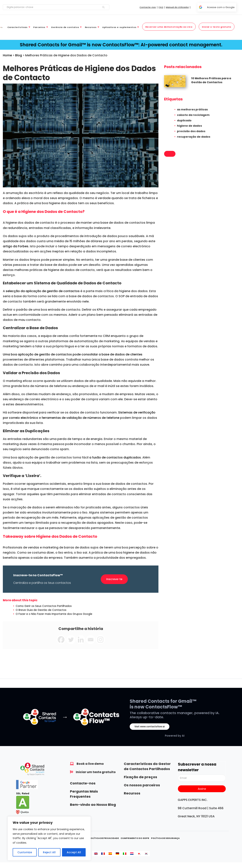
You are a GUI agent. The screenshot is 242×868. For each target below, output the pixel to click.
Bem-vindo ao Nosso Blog (93, 805)
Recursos (132, 793)
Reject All (49, 852)
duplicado (184, 120)
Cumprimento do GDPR (135, 838)
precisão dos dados (191, 131)
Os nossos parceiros (142, 785)
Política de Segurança (165, 838)
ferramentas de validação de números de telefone (80, 418)
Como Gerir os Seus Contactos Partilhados (44, 606)
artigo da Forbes (16, 246)
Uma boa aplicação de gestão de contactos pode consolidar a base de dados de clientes (73, 354)
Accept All (74, 852)
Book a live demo (90, 764)
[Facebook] (61, 640)
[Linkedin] (81, 640)
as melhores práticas (192, 109)
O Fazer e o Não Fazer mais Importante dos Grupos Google (54, 614)
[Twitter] (71, 640)
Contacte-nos (83, 783)
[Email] (91, 640)
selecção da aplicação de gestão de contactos (43, 291)
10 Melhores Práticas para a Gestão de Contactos (211, 80)
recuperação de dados (194, 137)
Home (7, 55)
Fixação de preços (140, 777)
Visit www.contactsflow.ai (150, 726)
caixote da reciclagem (193, 115)
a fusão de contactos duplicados (115, 457)
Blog (19, 55)
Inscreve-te (114, 579)
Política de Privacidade (104, 838)
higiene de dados (189, 126)
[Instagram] (100, 640)
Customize (25, 852)
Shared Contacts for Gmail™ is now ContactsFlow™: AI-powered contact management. (121, 45)
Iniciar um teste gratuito (96, 772)
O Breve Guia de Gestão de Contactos (41, 610)
